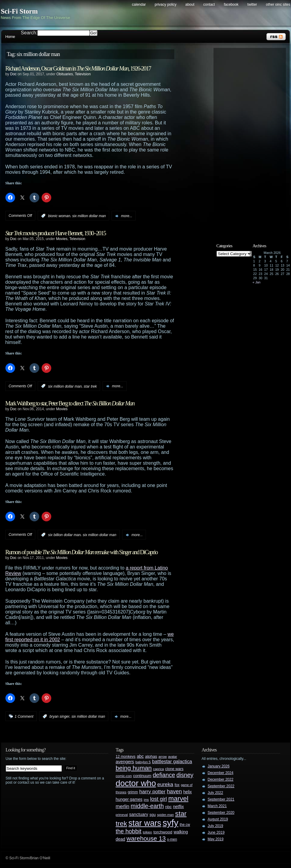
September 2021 (221, 799)
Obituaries (65, 74)
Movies (62, 239)
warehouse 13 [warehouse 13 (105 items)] (146, 838)
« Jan (257, 282)
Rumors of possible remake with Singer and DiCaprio (82, 552)
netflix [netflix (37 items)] (179, 807)
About (190, 5)
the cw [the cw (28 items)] (185, 825)
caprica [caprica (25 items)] (159, 769)
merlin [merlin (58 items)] (123, 806)
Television (83, 74)
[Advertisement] (253, 141)
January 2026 (219, 766)
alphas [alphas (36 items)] (151, 756)
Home (10, 37)
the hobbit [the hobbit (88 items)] (129, 831)
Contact (209, 5)
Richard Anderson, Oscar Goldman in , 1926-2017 (78, 68)
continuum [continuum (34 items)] (142, 776)
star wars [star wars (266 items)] (145, 823)
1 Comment (24, 717)
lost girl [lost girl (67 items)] (159, 799)
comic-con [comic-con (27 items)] (124, 776)
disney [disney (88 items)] (185, 775)
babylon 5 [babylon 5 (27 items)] (143, 762)
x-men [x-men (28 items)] (172, 839)
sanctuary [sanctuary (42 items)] (139, 814)
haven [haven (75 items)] (174, 791)
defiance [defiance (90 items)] (164, 775)
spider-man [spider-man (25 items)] (166, 815)
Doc (13, 74)
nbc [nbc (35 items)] (169, 807)
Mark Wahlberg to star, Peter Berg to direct (70, 403)
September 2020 (221, 813)
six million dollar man (89, 216)
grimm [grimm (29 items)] (133, 792)
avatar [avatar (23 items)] (172, 757)
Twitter (252, 5)
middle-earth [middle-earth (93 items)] (147, 806)
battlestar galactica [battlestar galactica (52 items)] (172, 762)
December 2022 (221, 779)
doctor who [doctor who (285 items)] (136, 783)
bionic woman (59, 216)
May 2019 (216, 839)
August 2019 (218, 819)
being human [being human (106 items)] (134, 768)
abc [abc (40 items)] (140, 756)
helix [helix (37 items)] (188, 792)
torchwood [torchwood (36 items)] (163, 832)
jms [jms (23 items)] (146, 800)
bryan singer (59, 717)
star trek (90, 386)
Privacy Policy (166, 5)
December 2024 (221, 773)
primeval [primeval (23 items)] (122, 815)
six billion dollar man (65, 535)
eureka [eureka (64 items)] (165, 784)
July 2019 (215, 826)
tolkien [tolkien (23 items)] (147, 832)
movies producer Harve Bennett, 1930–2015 (56, 233)
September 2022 (221, 786)
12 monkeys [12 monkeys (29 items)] (126, 757)
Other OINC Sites (278, 5)
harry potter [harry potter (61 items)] (152, 792)
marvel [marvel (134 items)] (178, 799)
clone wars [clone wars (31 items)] (174, 769)
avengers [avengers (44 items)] (125, 762)
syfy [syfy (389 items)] (170, 823)
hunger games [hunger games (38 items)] (129, 799)
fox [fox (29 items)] (177, 785)
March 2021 (217, 806)
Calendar (139, 5)
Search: (29, 33)
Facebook (231, 5)
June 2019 (216, 832)
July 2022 (215, 793)
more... (127, 216)
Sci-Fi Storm (19, 11)
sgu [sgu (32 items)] (153, 815)
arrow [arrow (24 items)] (163, 757)
